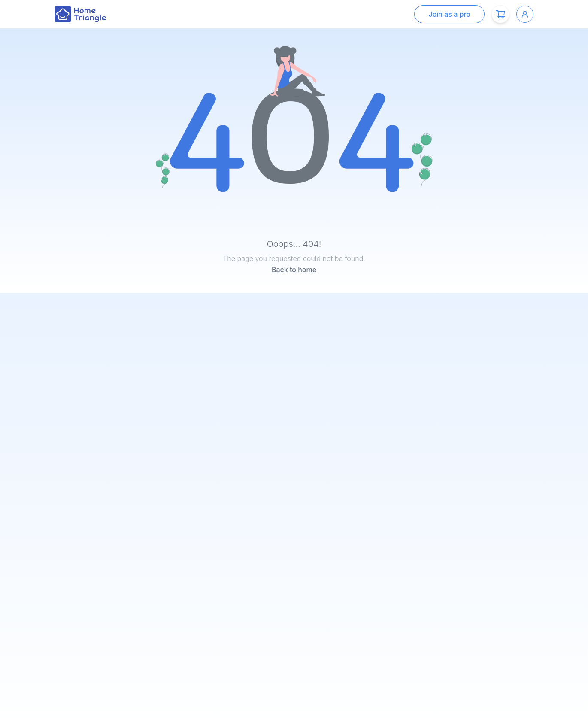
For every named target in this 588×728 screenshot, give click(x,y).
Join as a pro (449, 14)
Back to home (294, 270)
